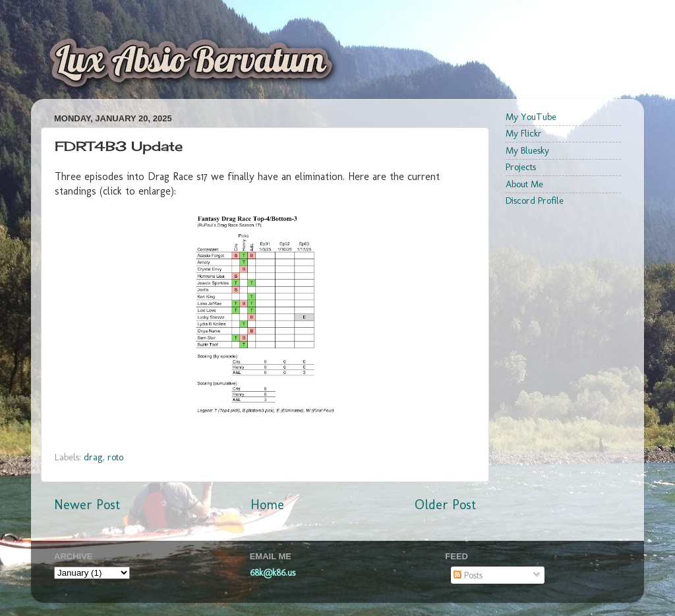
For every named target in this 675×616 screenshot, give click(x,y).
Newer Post (87, 505)
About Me (524, 184)
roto (115, 457)
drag (93, 457)
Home (267, 505)
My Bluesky (527, 150)
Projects (521, 167)
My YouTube (531, 117)
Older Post (445, 505)
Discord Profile (535, 200)
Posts (468, 575)
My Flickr (524, 133)
